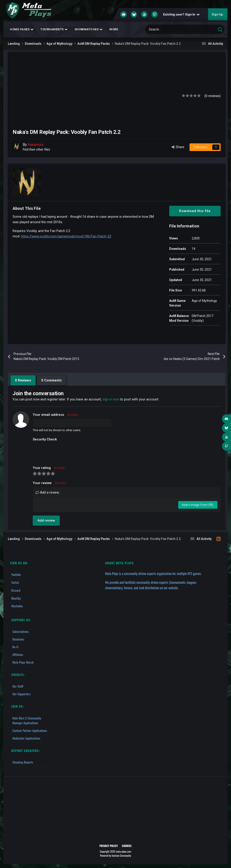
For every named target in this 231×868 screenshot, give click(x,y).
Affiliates (18, 654)
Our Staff (18, 685)
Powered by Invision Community (115, 855)
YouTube (16, 574)
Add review (46, 520)
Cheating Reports (23, 761)
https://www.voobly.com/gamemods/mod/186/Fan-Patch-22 (66, 236)
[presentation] (67, 452)
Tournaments (54, 29)
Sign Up (217, 14)
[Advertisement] (95, 95)
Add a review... (48, 492)
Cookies (127, 845)
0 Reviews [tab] (23, 380)
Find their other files (37, 149)
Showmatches (89, 29)
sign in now (111, 399)
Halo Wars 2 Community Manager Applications (27, 719)
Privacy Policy (109, 845)
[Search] (171, 29)
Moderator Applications (26, 737)
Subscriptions (21, 631)
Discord (16, 590)
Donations (18, 638)
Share (178, 147)
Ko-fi (15, 646)
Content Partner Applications (30, 730)
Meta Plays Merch (23, 661)
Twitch (15, 582)
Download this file (195, 211)
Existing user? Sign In (181, 14)
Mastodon (17, 605)
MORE (114, 29)
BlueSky (16, 597)
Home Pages (22, 29)
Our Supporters (22, 693)
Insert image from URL (198, 505)
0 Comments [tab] (51, 380)
